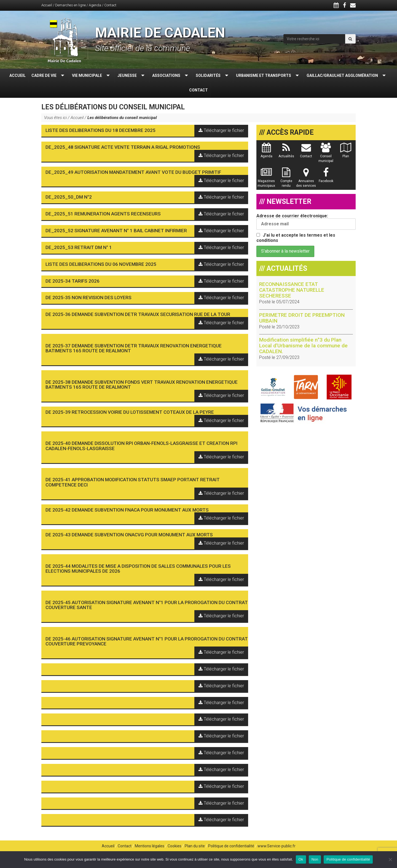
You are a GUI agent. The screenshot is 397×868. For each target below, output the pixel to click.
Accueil (47, 5)
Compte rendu (286, 180)
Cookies (175, 846)
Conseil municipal (326, 155)
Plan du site (195, 846)
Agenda (95, 5)
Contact (110, 5)
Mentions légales (150, 846)
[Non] (390, 859)
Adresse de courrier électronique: (306, 221)
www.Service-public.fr (277, 846)
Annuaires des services (306, 180)
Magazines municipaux (266, 180)
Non (315, 859)
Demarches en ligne (70, 5)
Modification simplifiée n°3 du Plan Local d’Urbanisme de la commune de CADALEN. (303, 346)
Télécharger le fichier (221, 130)
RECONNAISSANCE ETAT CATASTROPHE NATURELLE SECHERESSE (292, 290)
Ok (301, 859)
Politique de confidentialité (231, 846)
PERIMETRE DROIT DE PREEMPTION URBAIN (302, 318)
